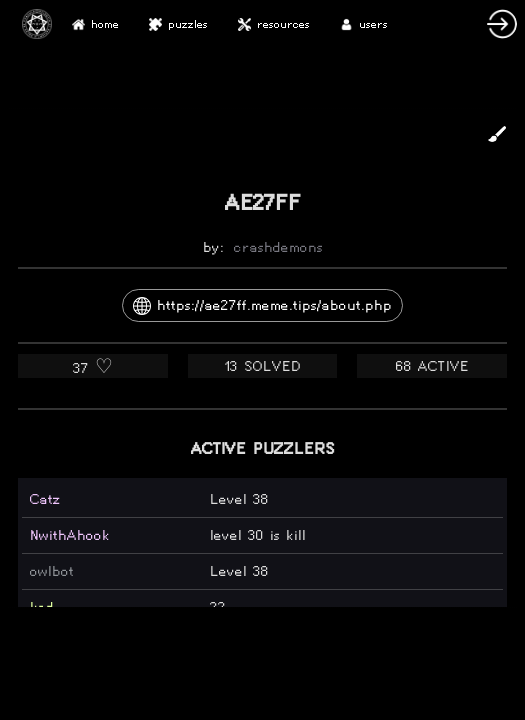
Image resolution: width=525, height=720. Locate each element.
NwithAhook (70, 535)
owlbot (52, 571)
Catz (45, 499)
